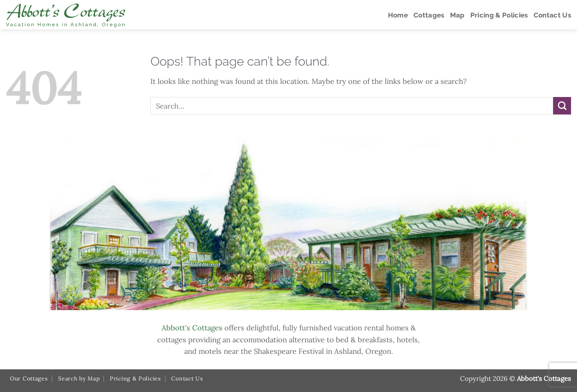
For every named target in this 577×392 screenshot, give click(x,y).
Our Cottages (29, 378)
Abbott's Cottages (192, 328)
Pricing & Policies (135, 378)
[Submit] (562, 106)
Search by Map (79, 378)
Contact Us (187, 378)
